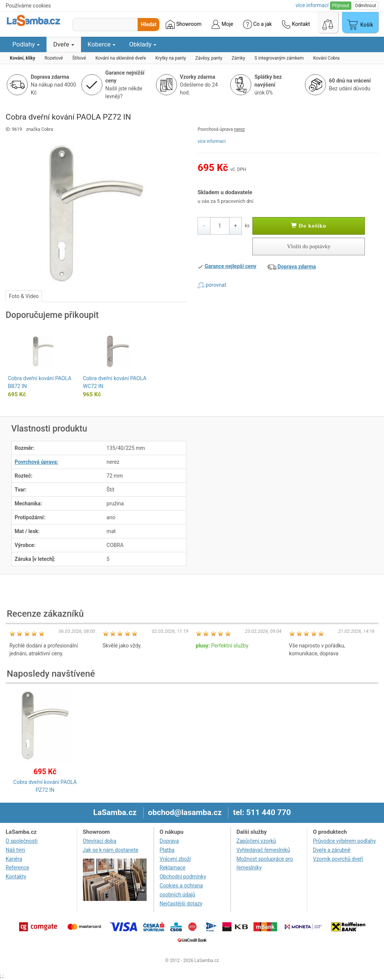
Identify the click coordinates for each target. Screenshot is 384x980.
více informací (212, 141)
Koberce (102, 44)
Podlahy (26, 44)
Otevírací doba (100, 841)
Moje (222, 24)
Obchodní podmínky (183, 877)
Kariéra (14, 859)
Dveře (64, 44)
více (312, 5)
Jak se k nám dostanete (111, 850)
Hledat (149, 24)
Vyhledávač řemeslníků (263, 850)
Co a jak (257, 24)
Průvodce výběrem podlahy (344, 841)
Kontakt (296, 24)
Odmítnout (366, 6)
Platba (167, 850)
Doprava (169, 841)
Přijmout (341, 6)
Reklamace (173, 868)
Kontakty (16, 877)
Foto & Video (24, 296)
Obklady (143, 44)
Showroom (184, 24)
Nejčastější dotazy (181, 904)
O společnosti (22, 841)
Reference (17, 868)
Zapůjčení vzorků (256, 841)
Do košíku (309, 226)
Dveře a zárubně (331, 850)
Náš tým (15, 850)
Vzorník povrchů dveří (338, 859)
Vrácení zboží (175, 859)
